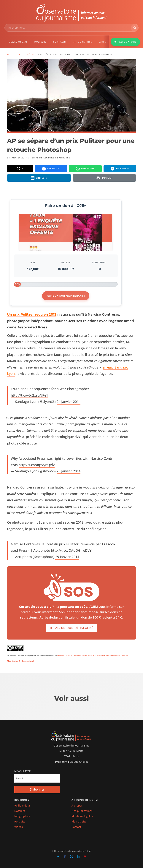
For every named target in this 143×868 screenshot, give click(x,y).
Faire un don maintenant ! (66, 296)
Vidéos (19, 827)
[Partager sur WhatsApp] (85, 169)
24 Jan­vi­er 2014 (69, 402)
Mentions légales (82, 816)
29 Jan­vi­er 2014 (67, 557)
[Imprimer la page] (104, 178)
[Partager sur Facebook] (51, 169)
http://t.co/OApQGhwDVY (71, 550)
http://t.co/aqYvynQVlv (37, 465)
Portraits (20, 821)
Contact (76, 827)
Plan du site (79, 821)
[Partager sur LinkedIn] (39, 178)
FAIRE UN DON (125, 42)
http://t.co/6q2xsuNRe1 (29, 395)
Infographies (22, 816)
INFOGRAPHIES (83, 42)
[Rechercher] (135, 28)
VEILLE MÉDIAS (18, 42)
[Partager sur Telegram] (120, 169)
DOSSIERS (40, 42)
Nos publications (82, 811)
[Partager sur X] (20, 169)
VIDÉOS (103, 42)
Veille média (22, 805)
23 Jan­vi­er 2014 (69, 471)
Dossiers (20, 811)
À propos (77, 805)
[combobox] (68, 28)
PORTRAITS (60, 42)
